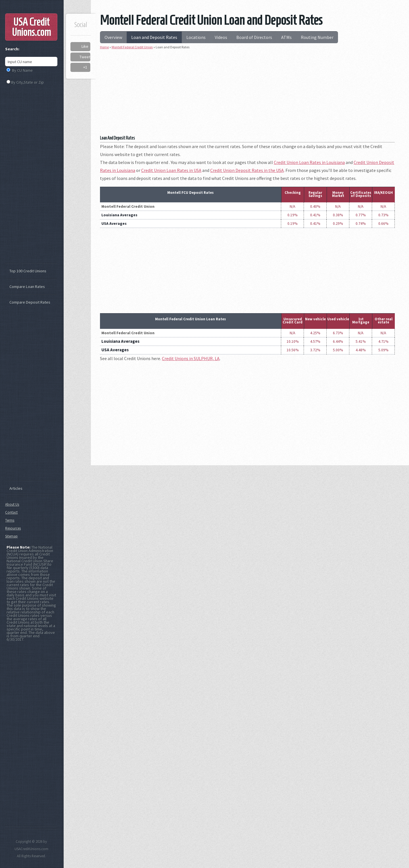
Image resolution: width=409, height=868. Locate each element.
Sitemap (11, 536)
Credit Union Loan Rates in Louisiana (309, 162)
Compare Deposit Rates (30, 302)
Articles (16, 488)
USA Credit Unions (31, 27)
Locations (196, 37)
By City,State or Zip (27, 82)
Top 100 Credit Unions (28, 271)
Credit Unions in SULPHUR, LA (191, 358)
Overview (113, 37)
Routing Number (317, 37)
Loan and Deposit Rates (154, 37)
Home (104, 47)
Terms (10, 520)
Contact (11, 512)
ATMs (286, 37)
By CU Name (22, 70)
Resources (13, 528)
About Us (12, 504)
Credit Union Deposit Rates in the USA (247, 170)
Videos (221, 37)
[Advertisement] (247, 94)
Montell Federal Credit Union (132, 47)
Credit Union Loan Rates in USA (171, 170)
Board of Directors (254, 37)
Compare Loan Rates (27, 286)
